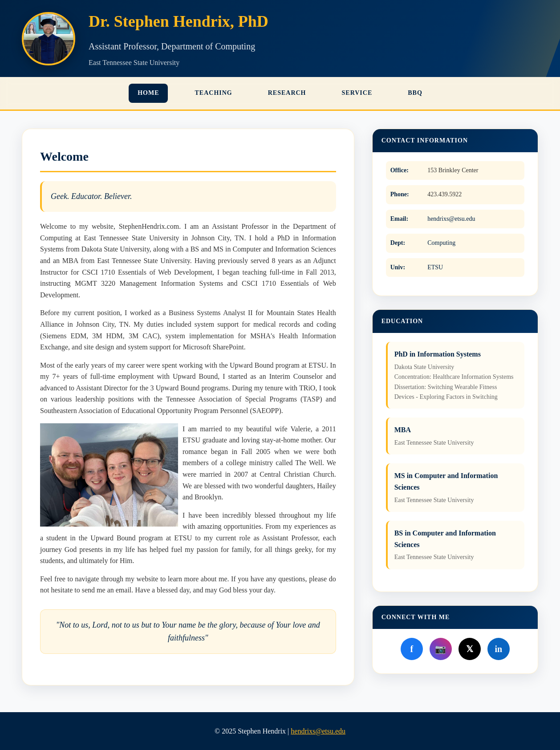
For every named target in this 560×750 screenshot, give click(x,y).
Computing (441, 243)
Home (148, 93)
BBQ (415, 93)
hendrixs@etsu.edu (451, 219)
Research (287, 93)
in (498, 649)
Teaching (213, 93)
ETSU (435, 267)
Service (357, 93)
